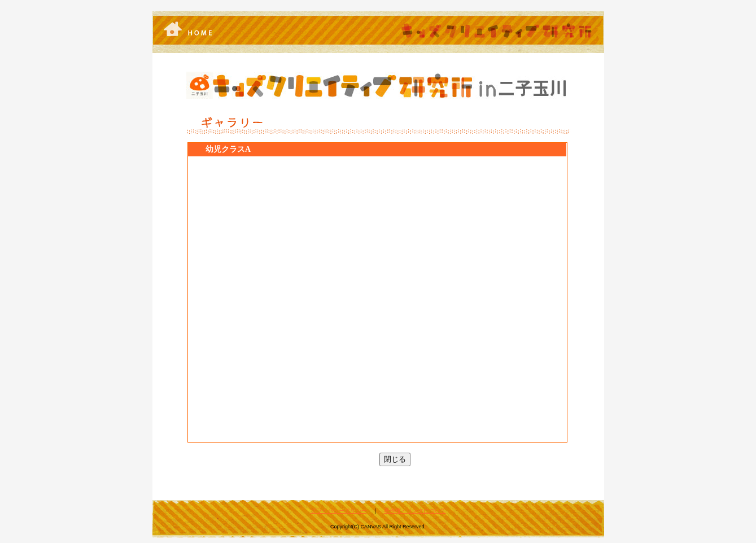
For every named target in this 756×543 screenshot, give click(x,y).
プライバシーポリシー (339, 511)
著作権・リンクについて (415, 511)
